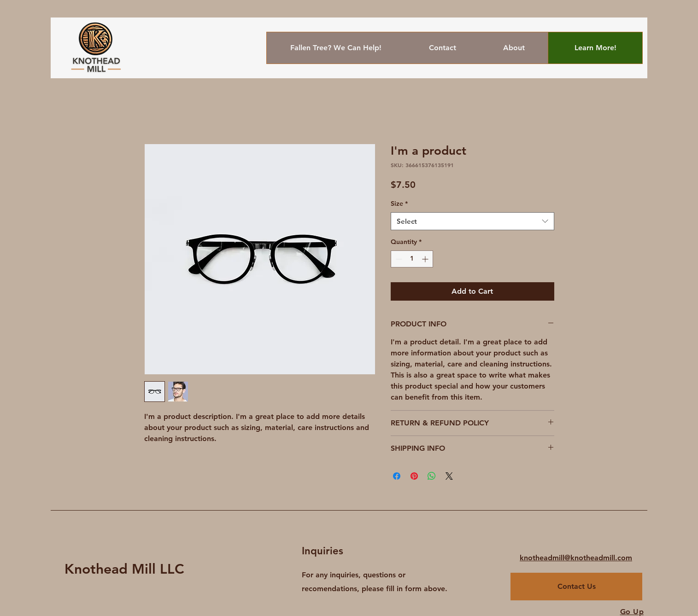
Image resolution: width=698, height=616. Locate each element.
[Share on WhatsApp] (432, 476)
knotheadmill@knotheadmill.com (576, 558)
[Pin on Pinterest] (414, 476)
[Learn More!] (595, 48)
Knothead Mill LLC (124, 569)
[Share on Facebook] (397, 476)
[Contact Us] (576, 587)
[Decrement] (398, 259)
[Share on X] (449, 476)
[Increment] (426, 259)
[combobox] (472, 221)
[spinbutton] (412, 259)
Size (399, 203)
